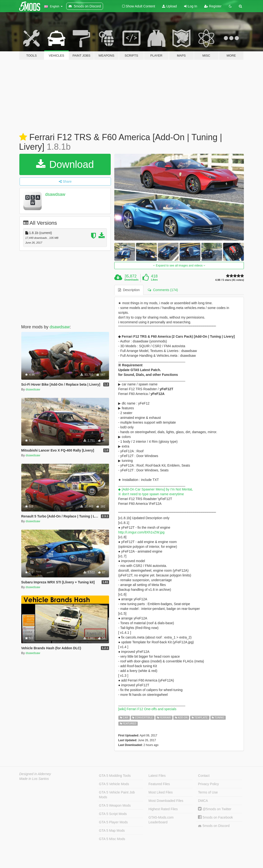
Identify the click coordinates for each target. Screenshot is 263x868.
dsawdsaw (55, 194)
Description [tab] (129, 290)
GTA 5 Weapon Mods (115, 805)
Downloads (132, 280)
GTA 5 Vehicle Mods (114, 784)
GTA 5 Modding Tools (115, 776)
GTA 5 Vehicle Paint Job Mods (117, 795)
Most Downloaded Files (166, 801)
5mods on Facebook (215, 817)
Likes (154, 280)
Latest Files (157, 776)
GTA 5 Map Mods (112, 831)
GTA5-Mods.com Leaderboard (161, 820)
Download (65, 164)
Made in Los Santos (34, 779)
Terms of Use (208, 792)
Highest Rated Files (163, 809)
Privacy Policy (208, 784)
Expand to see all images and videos (179, 266)
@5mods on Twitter (215, 809)
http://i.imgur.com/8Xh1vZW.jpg (141, 532)
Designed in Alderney (35, 774)
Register (213, 6)
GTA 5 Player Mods (113, 822)
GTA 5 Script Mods (113, 814)
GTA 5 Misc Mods (112, 839)
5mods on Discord (214, 826)
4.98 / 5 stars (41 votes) (230, 280)
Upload (169, 6)
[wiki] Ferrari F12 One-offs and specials (147, 709)
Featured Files (159, 784)
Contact (204, 776)
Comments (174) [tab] (163, 290)
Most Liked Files (161, 792)
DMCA (203, 801)
